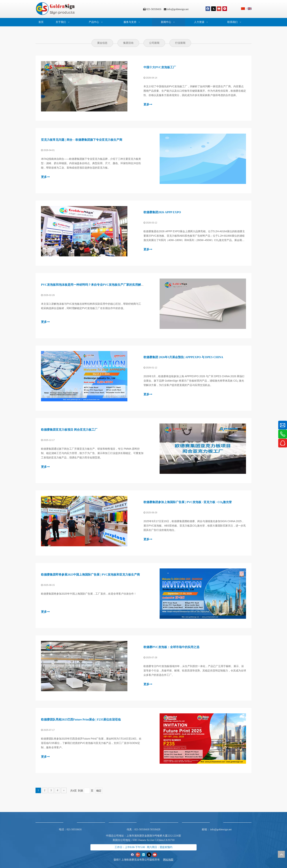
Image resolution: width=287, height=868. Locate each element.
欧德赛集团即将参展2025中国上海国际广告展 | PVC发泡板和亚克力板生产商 (90, 575)
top (281, 854)
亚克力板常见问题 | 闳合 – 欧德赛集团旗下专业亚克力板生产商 (82, 140)
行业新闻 (180, 43)
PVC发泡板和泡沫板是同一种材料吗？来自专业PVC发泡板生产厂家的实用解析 (92, 285)
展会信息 (102, 43)
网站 (166, 860)
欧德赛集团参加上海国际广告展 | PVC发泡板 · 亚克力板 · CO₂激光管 (188, 502)
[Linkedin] (144, 855)
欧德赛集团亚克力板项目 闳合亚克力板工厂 (69, 430)
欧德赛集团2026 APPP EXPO (162, 212)
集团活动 (128, 43)
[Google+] (138, 855)
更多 (148, 104)
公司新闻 (154, 43)
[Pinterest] (225, 9)
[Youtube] (219, 9)
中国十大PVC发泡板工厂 (160, 67)
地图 (171, 860)
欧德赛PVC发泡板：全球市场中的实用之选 (171, 647)
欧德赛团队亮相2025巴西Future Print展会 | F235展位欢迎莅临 (81, 719)
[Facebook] (208, 9)
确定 (99, 791)
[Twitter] (214, 9)
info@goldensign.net (178, 9)
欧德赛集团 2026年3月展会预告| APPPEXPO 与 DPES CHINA (183, 357)
